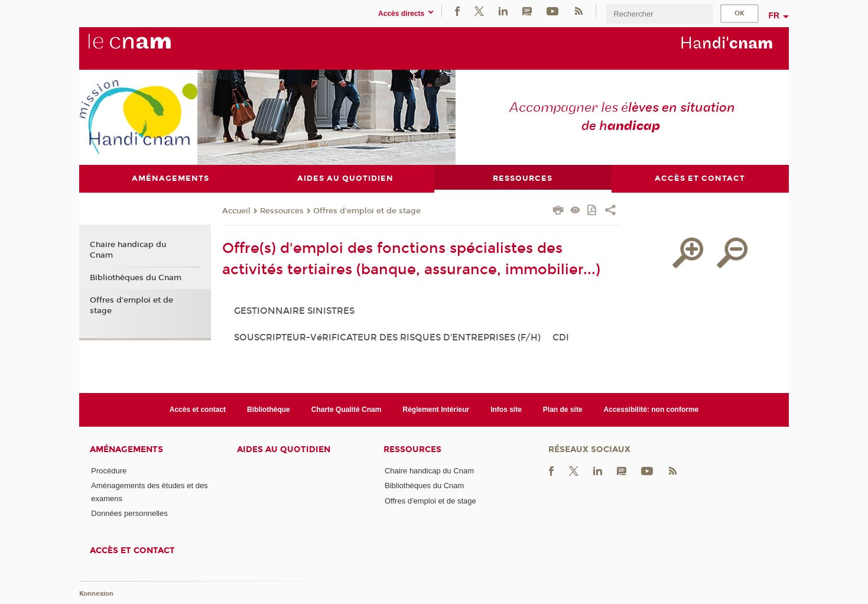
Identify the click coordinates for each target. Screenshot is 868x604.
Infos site (506, 410)
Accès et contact (198, 410)
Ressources (282, 212)
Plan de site (563, 410)
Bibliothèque (269, 410)
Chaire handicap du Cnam (128, 251)
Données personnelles (129, 514)
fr (774, 15)
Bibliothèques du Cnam (136, 278)
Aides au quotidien (284, 450)
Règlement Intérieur (436, 410)
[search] (659, 14)
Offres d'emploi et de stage (367, 212)
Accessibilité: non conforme (651, 410)
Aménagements (126, 450)
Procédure (109, 471)
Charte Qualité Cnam (347, 410)
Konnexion (96, 594)
